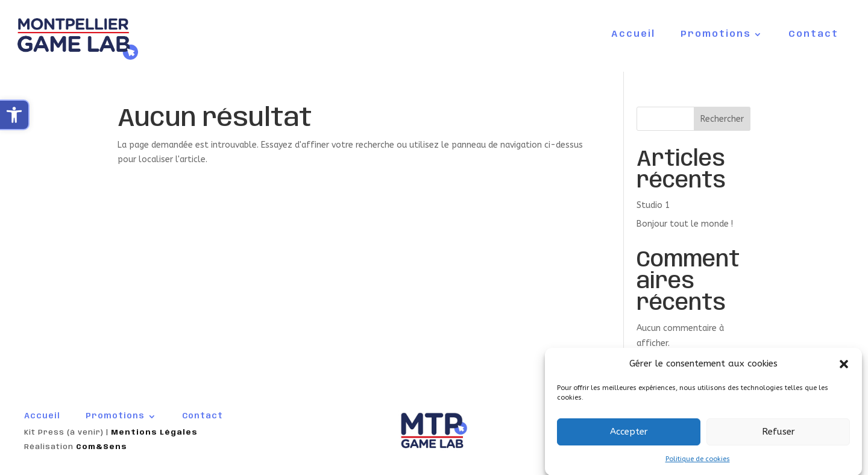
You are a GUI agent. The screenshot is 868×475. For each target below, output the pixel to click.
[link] (15, 115)
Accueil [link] (633, 35)
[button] (844, 368)
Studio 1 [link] (653, 205)
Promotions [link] (716, 35)
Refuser (778, 436)
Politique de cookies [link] (698, 463)
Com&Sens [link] (102, 447)
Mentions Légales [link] (154, 433)
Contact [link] (813, 35)
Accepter (629, 436)
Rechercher (722, 119)
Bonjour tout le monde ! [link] (685, 224)
